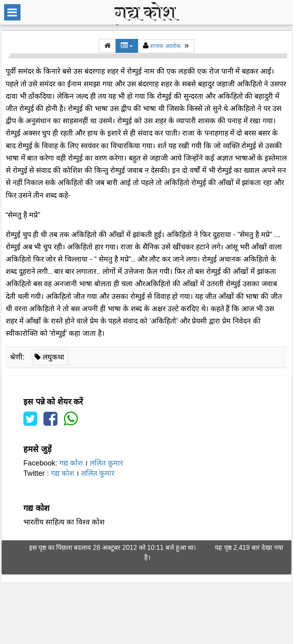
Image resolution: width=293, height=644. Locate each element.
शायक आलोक (165, 46)
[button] (107, 46)
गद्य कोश (71, 463)
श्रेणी (16, 357)
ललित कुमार (106, 463)
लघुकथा (53, 357)
